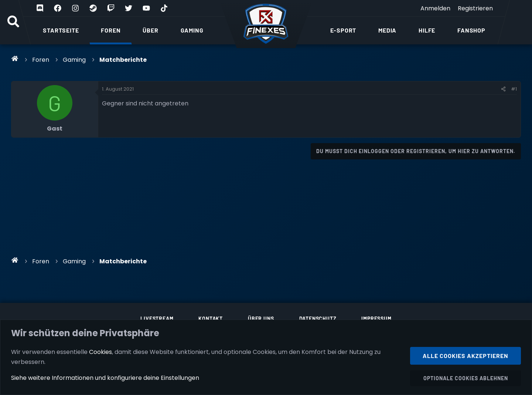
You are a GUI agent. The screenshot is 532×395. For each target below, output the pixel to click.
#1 (514, 89)
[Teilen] (503, 89)
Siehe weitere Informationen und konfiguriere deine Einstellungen (105, 378)
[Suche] (13, 22)
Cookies (100, 352)
